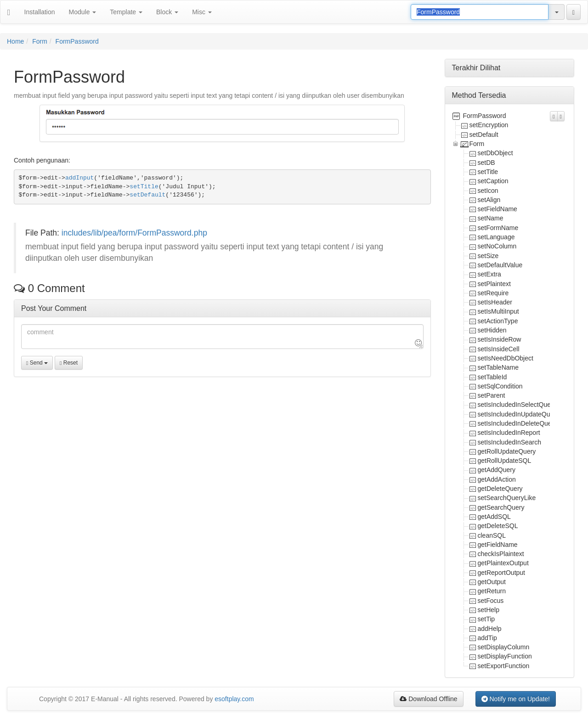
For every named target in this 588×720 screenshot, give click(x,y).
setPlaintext (494, 284)
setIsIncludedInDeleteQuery (517, 423)
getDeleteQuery (500, 489)
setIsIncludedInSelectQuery (517, 405)
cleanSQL (492, 535)
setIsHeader (495, 302)
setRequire (493, 293)
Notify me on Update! (516, 699)
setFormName (498, 228)
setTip (486, 619)
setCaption (493, 181)
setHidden (492, 330)
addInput (79, 178)
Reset (69, 363)
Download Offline (428, 699)
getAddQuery (497, 470)
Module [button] (83, 12)
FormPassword (77, 41)
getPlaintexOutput (503, 563)
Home (15, 41)
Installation (40, 12)
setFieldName (498, 209)
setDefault (147, 195)
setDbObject (495, 153)
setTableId (492, 377)
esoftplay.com (234, 699)
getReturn (492, 591)
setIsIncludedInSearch (510, 442)
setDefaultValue (500, 265)
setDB (486, 163)
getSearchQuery (501, 507)
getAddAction (497, 479)
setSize (488, 256)
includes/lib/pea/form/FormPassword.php (134, 233)
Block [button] (167, 12)
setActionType (498, 321)
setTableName (498, 367)
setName (491, 218)
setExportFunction (504, 666)
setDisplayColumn (504, 647)
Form (40, 41)
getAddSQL (494, 517)
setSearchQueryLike (507, 498)
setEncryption (489, 125)
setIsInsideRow (500, 339)
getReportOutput (502, 573)
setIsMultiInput (498, 311)
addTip (487, 638)
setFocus (491, 601)
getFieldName (498, 545)
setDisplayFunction (505, 656)
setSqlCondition (500, 386)
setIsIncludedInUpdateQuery (518, 414)
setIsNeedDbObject (506, 358)
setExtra (489, 274)
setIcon (488, 191)
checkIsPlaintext (501, 554)
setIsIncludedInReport (509, 433)
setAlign (489, 200)
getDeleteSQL (498, 526)
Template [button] (126, 12)
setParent (492, 395)
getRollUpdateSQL (505, 461)
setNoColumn (497, 246)
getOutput (492, 582)
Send (37, 363)
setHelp (489, 610)
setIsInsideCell (499, 349)
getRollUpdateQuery (507, 451)
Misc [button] (202, 12)
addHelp (490, 629)
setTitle (144, 187)
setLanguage (496, 237)
